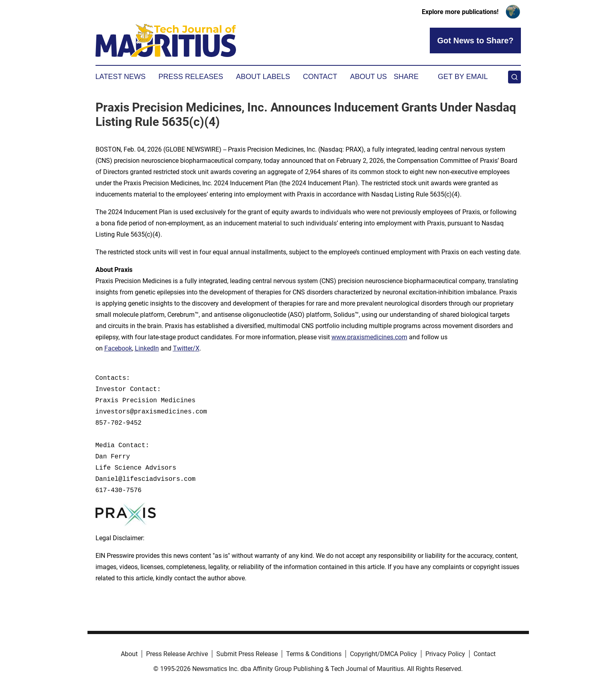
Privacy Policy (445, 654)
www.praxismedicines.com (369, 337)
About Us (368, 77)
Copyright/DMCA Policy (383, 654)
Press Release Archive (177, 654)
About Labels (263, 77)
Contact (320, 77)
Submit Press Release (247, 654)
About (129, 654)
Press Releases (191, 77)
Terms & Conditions (314, 654)
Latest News (121, 77)
